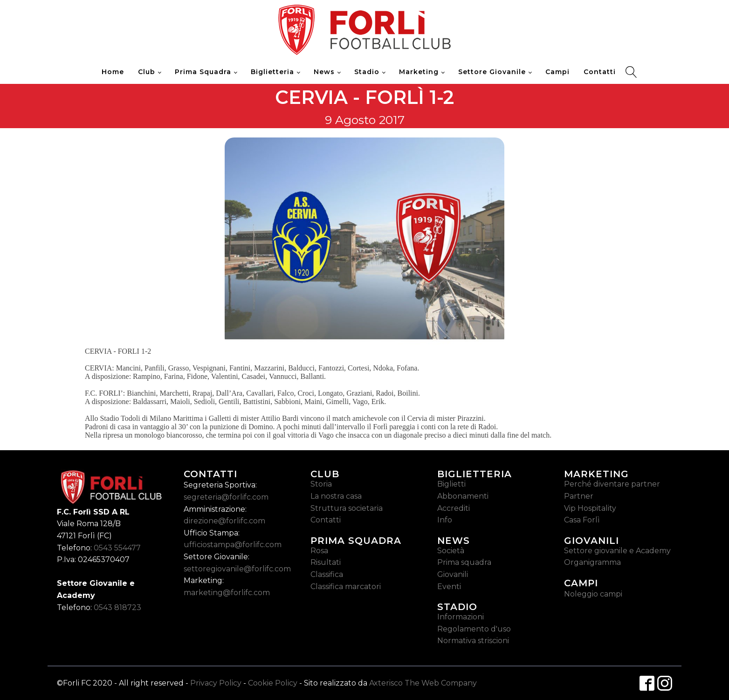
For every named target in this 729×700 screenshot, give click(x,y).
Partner (579, 496)
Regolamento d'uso (474, 629)
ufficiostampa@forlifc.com (233, 545)
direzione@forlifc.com (224, 521)
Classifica (327, 574)
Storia (321, 484)
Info (445, 520)
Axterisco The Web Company (423, 683)
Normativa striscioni (473, 641)
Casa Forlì (582, 520)
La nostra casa (336, 496)
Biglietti (451, 484)
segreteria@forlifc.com (226, 497)
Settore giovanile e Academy (617, 551)
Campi (557, 72)
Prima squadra (464, 562)
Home (113, 72)
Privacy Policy (216, 683)
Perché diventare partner (612, 484)
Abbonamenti (463, 496)
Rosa (319, 551)
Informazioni (461, 617)
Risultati (326, 562)
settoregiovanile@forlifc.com (237, 569)
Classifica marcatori (346, 587)
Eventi (449, 587)
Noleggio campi (593, 594)
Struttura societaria (347, 508)
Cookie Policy (273, 683)
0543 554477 (117, 548)
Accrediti (454, 508)
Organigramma (592, 562)
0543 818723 (117, 607)
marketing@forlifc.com (227, 593)
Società (451, 551)
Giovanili (453, 574)
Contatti (600, 72)
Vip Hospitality (590, 508)
